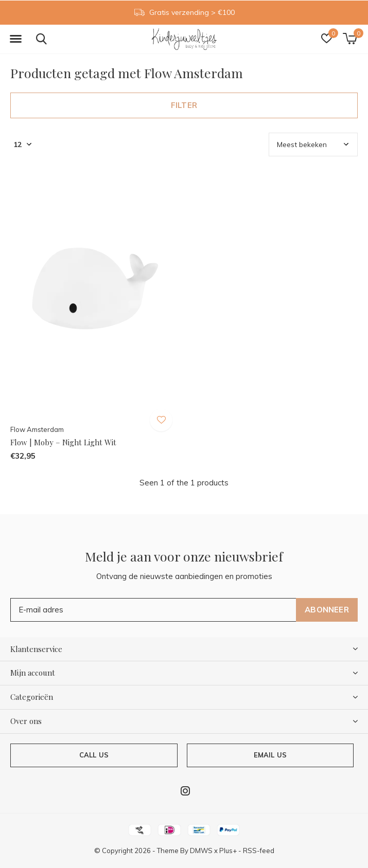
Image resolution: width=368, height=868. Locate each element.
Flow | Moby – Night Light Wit (63, 442)
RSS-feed (259, 851)
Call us (94, 755)
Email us (270, 755)
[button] (15, 39)
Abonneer (327, 610)
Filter (184, 105)
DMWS (201, 851)
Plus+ (228, 851)
